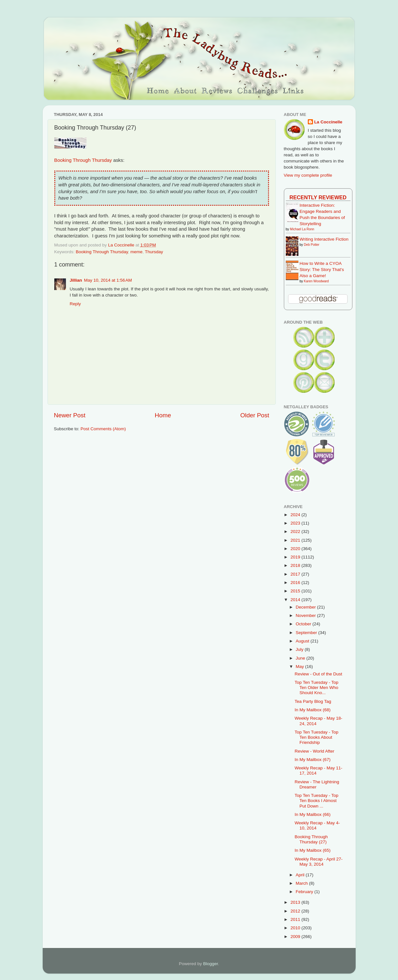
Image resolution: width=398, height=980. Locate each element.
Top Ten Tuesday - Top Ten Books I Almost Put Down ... (316, 801)
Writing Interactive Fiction (324, 239)
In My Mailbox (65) (312, 850)
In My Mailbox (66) (312, 814)
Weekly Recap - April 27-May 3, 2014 (318, 862)
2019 (296, 557)
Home (163, 415)
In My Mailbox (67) (312, 760)
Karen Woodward (316, 281)
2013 (296, 902)
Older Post (255, 415)
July (300, 649)
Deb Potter (312, 245)
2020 (296, 549)
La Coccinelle (328, 122)
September (307, 633)
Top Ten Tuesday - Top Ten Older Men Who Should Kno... (316, 688)
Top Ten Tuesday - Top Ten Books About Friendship (316, 737)
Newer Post (70, 415)
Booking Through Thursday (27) (311, 839)
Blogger (210, 964)
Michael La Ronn (302, 229)
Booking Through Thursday (83, 160)
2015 (296, 591)
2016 (296, 583)
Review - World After (314, 751)
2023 (296, 523)
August (303, 641)
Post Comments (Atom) (103, 429)
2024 (296, 515)
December (307, 607)
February (305, 892)
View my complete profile (308, 175)
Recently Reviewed (318, 197)
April (301, 875)
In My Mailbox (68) (312, 710)
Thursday (154, 252)
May (301, 667)
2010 (296, 928)
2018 (296, 565)
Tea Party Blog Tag (313, 701)
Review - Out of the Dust (318, 674)
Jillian (76, 280)
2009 (296, 937)
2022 (296, 532)
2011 (296, 919)
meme (136, 252)
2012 (296, 911)
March (302, 883)
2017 (296, 574)
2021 (296, 540)
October (304, 624)
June (301, 658)
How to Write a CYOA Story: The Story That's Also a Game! (322, 270)
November (307, 615)
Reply (75, 304)
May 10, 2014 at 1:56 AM (108, 280)
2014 (296, 600)
